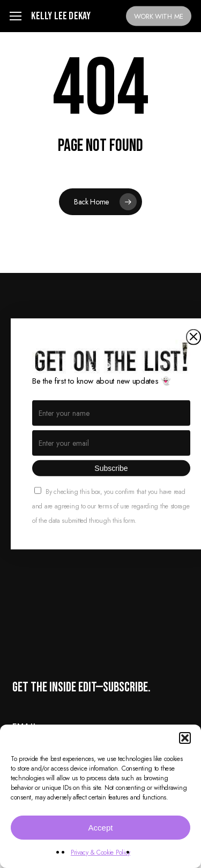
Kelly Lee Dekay (61, 16)
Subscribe (111, 468)
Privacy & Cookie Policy (100, 852)
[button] (185, 738)
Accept (101, 828)
